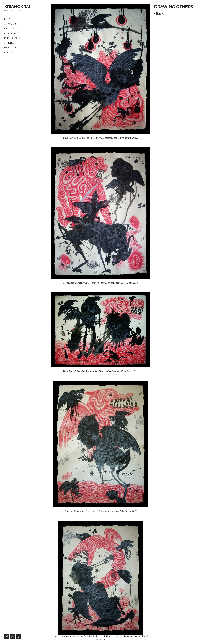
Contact (9, 52)
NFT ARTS (9, 28)
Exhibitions (11, 33)
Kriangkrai (17, 7)
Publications (12, 38)
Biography (11, 48)
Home (8, 19)
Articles (9, 43)
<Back (159, 14)
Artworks (10, 24)
